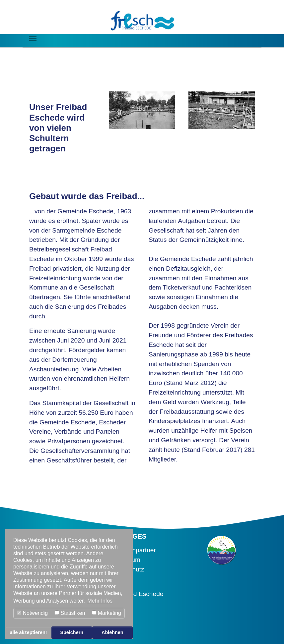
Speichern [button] (72, 632)
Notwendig (32, 613)
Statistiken (70, 613)
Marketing (106, 613)
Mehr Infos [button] (100, 601)
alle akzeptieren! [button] (29, 632)
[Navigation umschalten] (33, 39)
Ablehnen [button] (112, 632)
